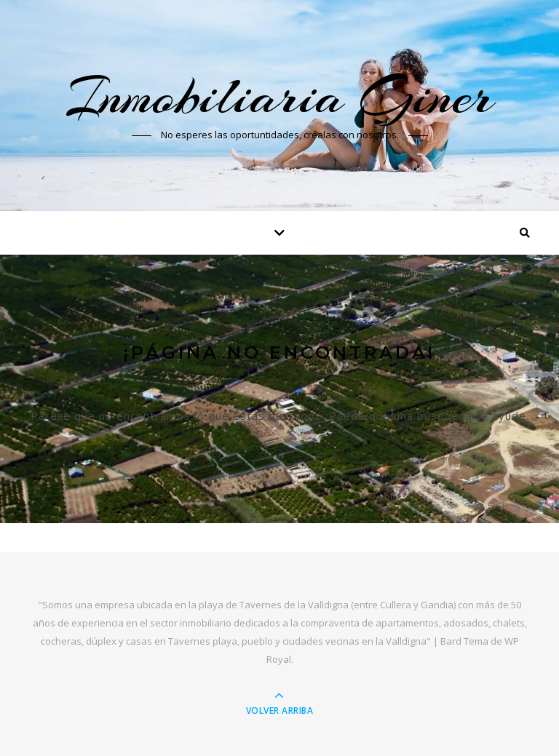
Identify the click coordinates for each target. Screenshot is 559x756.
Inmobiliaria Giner (279, 96)
